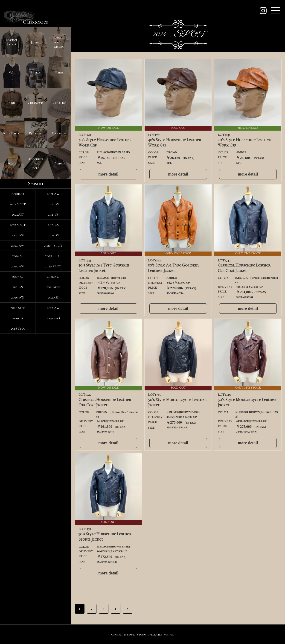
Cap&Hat (59, 182)
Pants (59, 120)
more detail (108, 174)
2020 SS (53, 457)
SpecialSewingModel (59, 58)
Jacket (35, 58)
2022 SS (53, 363)
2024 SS (53, 384)
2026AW (53, 436)
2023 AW (18, 395)
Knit (12, 182)
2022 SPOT (18, 363)
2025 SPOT (53, 415)
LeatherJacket (12, 58)
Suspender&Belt (35, 307)
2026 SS (18, 415)
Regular (18, 353)
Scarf (12, 307)
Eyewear (35, 245)
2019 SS (18, 477)
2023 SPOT (18, 384)
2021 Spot (53, 446)
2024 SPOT (53, 405)
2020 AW (18, 457)
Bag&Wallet (12, 245)
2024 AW (18, 405)
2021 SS (18, 446)
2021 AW (53, 353)
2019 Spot (53, 477)
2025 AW (18, 426)
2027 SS (18, 436)
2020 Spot (18, 467)
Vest (12, 120)
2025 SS (53, 395)
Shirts (35, 120)
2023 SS (53, 374)
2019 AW (53, 467)
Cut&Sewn (35, 182)
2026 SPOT (53, 426)
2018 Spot (18, 488)
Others (59, 307)
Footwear (59, 245)
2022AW (18, 374)
